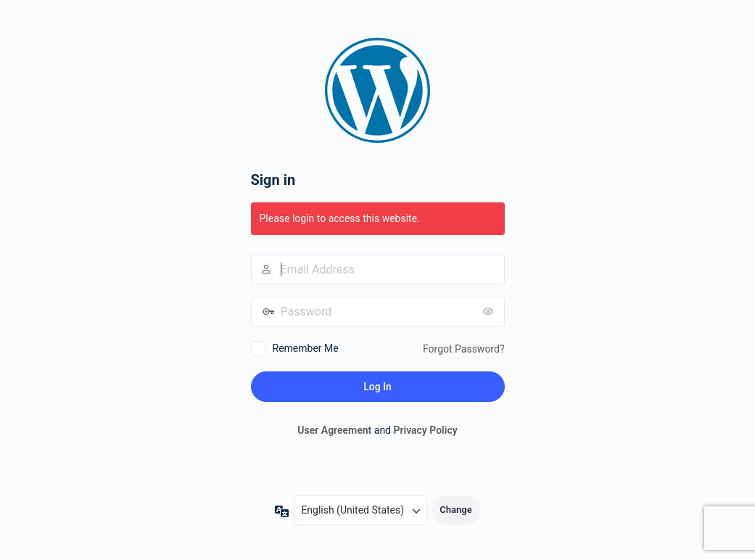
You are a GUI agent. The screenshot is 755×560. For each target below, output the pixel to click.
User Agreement (334, 430)
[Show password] (490, 311)
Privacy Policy (425, 430)
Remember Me (306, 348)
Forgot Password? (464, 349)
